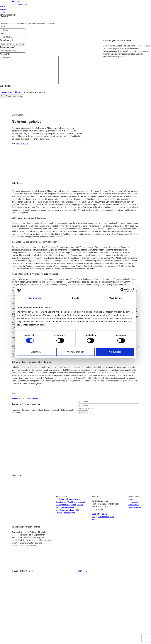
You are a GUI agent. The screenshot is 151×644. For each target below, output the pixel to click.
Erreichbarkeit (7, 40)
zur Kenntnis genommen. (24, 92)
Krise (28, 398)
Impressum (133, 502)
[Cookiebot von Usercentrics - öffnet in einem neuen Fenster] (122, 290)
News (2, 7)
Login (2, 12)
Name (3, 26)
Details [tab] (76, 298)
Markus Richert (23, 144)
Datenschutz (134, 505)
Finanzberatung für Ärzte (66, 513)
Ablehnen (36, 352)
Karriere (132, 499)
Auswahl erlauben (75, 352)
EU (24, 398)
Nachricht (4, 54)
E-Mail (3, 33)
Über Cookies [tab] (116, 298)
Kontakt (3, 9)
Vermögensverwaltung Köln (67, 510)
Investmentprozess (19, 4)
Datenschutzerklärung (12, 92)
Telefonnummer (7, 47)
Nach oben (83, 571)
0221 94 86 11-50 (99, 514)
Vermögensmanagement (66, 505)
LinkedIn (4, 17)
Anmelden (83, 412)
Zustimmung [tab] (35, 298)
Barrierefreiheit (135, 507)
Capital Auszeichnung (65, 499)
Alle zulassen (115, 352)
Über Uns (15, 1)
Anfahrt (95, 519)
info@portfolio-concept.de (103, 517)
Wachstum (35, 398)
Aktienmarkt (17, 398)
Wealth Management (76, 502)
